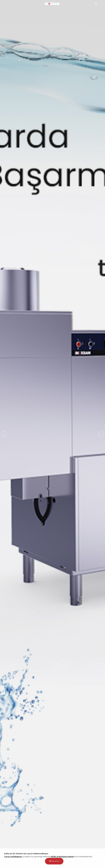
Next (101, 434)
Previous (4, 434)
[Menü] (9, 4)
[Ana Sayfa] (53, 3)
